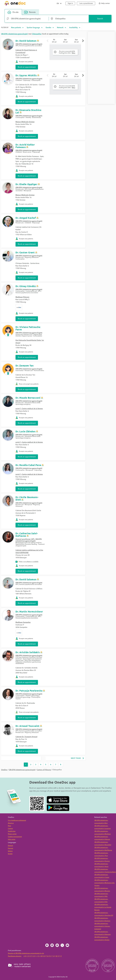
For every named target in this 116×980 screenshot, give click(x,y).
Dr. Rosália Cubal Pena (28, 465)
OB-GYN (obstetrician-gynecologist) (29, 44)
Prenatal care (20, 189)
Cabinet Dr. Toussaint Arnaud (26, 737)
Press (9, 826)
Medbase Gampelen (23, 622)
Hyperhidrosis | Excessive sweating (26, 544)
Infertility (28, 117)
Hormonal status (39, 371)
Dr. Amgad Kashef (26, 218)
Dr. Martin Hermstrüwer (29, 612)
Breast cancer (27, 152)
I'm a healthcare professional (17, 820)
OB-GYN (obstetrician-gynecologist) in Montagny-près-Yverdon (105, 883)
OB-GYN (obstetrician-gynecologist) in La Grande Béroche (103, 907)
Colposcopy (27, 80)
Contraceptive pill (31, 291)
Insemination (20, 371)
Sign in (70, 3)
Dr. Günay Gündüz (26, 286)
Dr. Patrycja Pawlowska (29, 691)
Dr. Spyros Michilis (26, 75)
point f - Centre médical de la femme (29, 409)
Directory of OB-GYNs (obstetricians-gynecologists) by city (26, 953)
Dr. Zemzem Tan (25, 366)
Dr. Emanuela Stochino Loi (28, 111)
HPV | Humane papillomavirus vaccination (29, 46)
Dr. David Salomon (26, 41)
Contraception (36, 80)
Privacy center (12, 834)
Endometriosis (36, 117)
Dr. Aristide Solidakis (28, 652)
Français (10, 848)
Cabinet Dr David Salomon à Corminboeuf (26, 51)
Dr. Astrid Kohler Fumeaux (25, 146)
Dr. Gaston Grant (25, 252)
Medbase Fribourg (22, 297)
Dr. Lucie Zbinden (25, 431)
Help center (12, 839)
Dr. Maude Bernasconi (28, 398)
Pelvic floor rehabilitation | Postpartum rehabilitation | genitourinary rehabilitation (28, 662)
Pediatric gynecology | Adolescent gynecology (27, 696)
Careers (10, 829)
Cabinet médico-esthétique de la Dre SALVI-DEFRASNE (29, 551)
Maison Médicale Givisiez (25, 122)
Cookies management (15, 837)
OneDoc (4, 770)
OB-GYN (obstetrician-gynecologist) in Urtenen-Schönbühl (102, 926)
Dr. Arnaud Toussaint (27, 726)
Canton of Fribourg (44, 770)
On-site (13, 12)
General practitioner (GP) (25, 539)
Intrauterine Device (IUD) (32, 403)
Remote (30, 12)
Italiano (10, 851)
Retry (73, 53)
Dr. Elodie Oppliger (26, 184)
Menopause (27, 191)
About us (11, 823)
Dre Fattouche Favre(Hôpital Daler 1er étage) (30, 342)
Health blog (12, 831)
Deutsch (10, 846)
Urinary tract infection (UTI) (24, 334)
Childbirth (19, 80)
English (10, 854)
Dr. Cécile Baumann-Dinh (27, 498)
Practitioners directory (15, 956)
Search (100, 19)
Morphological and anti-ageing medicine (28, 543)
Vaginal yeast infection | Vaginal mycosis (29, 335)
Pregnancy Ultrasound (32, 257)
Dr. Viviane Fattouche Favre (28, 328)
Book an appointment (27, 67)
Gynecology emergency (23, 404)
